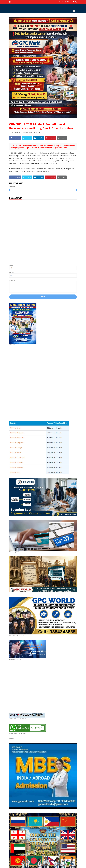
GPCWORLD (40, 132)
